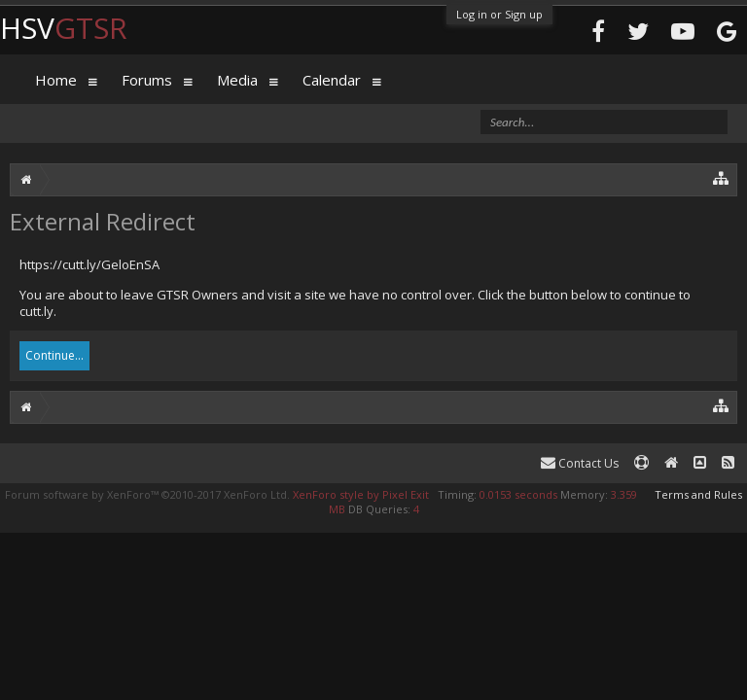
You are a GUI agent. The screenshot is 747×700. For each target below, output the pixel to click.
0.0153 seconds (518, 494)
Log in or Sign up (499, 14)
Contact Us (580, 463)
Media (237, 80)
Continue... (54, 355)
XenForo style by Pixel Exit (361, 494)
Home (56, 80)
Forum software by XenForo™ (147, 494)
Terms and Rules (698, 494)
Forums (147, 80)
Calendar (332, 80)
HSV (64, 28)
